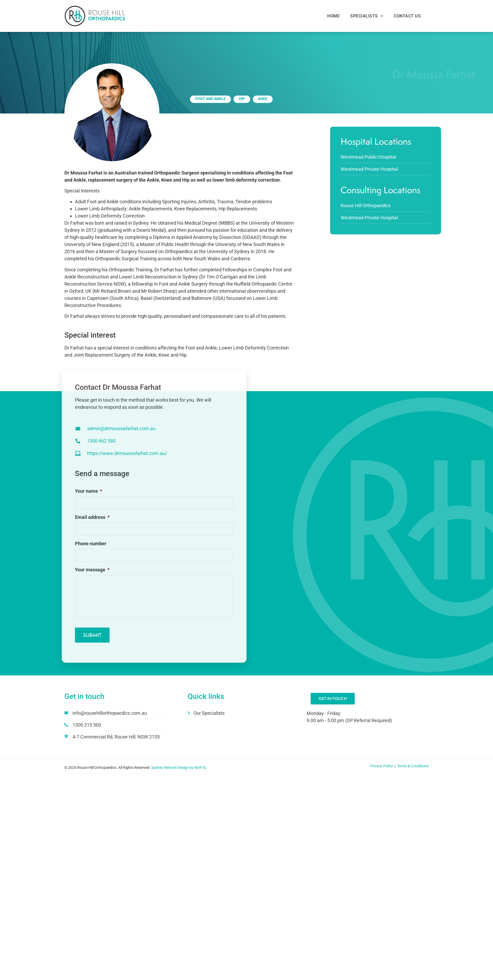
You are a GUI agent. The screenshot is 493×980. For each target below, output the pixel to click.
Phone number (91, 548)
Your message (92, 574)
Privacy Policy (382, 766)
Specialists (367, 16)
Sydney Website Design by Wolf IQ (179, 768)
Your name (89, 496)
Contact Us (407, 16)
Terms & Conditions (413, 766)
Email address (92, 522)
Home (333, 16)
